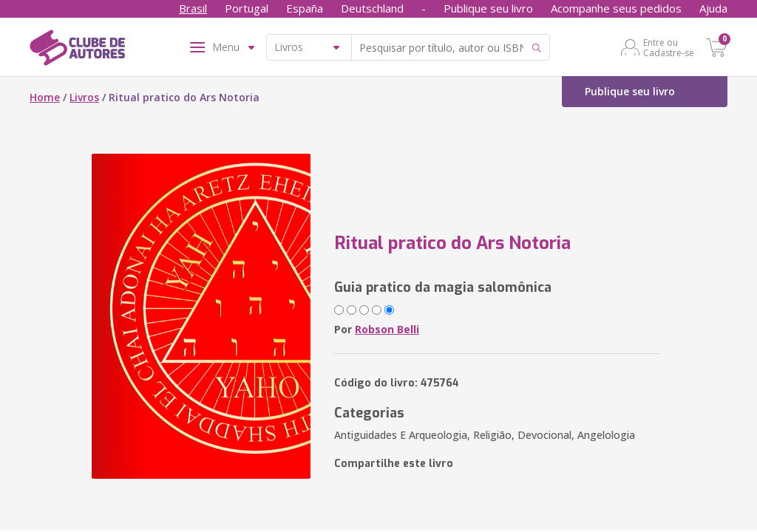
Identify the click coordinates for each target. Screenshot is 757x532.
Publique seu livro (488, 8)
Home (45, 97)
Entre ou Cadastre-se (669, 47)
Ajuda (713, 8)
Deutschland (372, 8)
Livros (84, 97)
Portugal (247, 8)
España (305, 8)
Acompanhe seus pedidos (616, 8)
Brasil (193, 8)
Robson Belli (387, 329)
